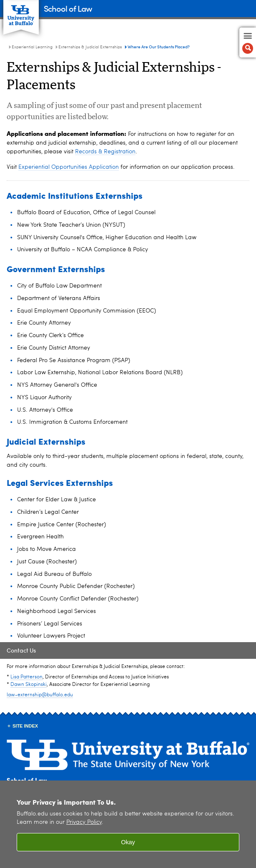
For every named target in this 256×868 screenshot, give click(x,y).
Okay (128, 842)
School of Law (68, 8)
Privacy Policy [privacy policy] (84, 822)
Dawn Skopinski (29, 685)
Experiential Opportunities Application (69, 167)
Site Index (25, 726)
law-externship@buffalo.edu (40, 695)
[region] (128, 824)
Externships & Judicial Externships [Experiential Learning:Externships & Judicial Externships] (90, 47)
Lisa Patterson (26, 677)
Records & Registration (105, 152)
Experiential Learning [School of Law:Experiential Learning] (32, 47)
